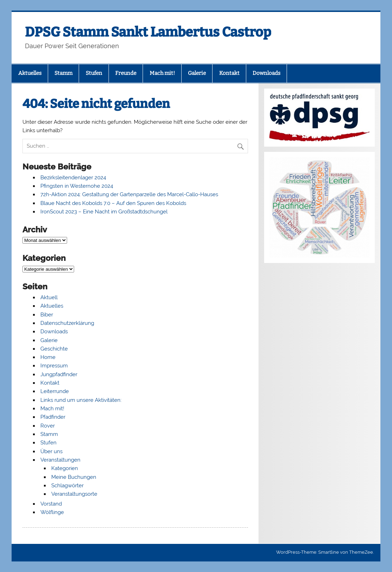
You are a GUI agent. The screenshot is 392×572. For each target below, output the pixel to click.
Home (48, 357)
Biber (47, 315)
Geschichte (54, 349)
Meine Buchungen (74, 477)
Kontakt (229, 73)
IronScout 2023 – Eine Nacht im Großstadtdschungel (104, 212)
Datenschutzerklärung (67, 323)
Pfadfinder (53, 417)
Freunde (126, 73)
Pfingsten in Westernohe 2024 (77, 186)
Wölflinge (52, 512)
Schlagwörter (67, 486)
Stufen (94, 73)
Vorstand (51, 504)
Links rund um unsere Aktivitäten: (81, 400)
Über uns (51, 451)
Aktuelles (30, 73)
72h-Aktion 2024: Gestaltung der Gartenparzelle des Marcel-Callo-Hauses (129, 194)
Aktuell (49, 297)
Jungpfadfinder (59, 374)
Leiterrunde (55, 391)
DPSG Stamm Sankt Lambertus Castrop (148, 32)
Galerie (197, 73)
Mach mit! (162, 73)
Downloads (266, 73)
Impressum (54, 366)
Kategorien (65, 468)
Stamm (63, 73)
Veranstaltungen (60, 460)
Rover (48, 426)
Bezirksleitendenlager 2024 (73, 178)
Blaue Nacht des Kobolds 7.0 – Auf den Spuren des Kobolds (113, 203)
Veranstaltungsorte (74, 494)
